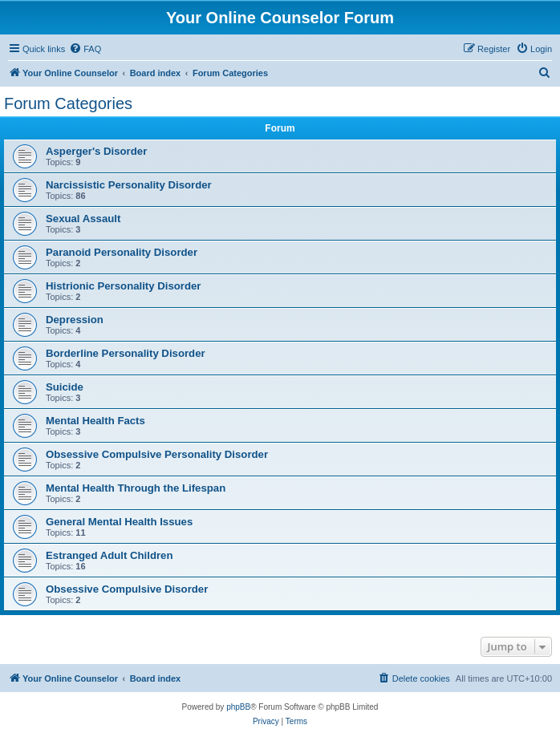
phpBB (238, 707)
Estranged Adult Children (110, 555)
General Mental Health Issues (119, 522)
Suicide (65, 387)
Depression (75, 320)
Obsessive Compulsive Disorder (127, 589)
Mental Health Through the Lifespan (136, 488)
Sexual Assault (83, 219)
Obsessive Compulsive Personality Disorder (157, 454)
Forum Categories (68, 103)
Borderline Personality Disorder (126, 353)
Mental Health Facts (95, 421)
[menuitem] (85, 49)
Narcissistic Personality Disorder (129, 185)
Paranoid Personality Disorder (122, 252)
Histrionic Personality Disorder (123, 286)
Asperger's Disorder (96, 151)
